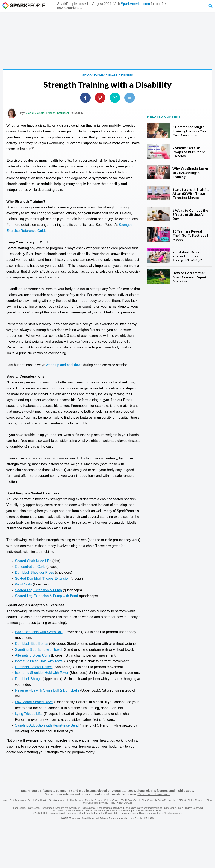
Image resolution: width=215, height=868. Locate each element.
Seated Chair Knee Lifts (33, 561)
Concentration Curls (30, 567)
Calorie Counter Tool (115, 800)
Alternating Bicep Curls (33, 655)
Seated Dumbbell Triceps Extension (42, 578)
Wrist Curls (23, 584)
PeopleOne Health (37, 800)
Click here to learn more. (154, 794)
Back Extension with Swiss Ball (39, 632)
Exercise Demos (94, 800)
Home (5, 800)
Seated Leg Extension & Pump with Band (47, 596)
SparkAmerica (56, 800)
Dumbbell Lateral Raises (34, 667)
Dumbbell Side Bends (32, 644)
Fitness (127, 75)
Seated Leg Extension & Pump (38, 590)
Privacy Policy (108, 803)
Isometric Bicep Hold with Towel (39, 661)
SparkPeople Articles (100, 75)
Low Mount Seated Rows (34, 702)
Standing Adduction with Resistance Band (47, 725)
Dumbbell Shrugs (28, 679)
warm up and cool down (64, 365)
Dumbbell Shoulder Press (35, 572)
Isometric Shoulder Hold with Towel (42, 673)
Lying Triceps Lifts (29, 714)
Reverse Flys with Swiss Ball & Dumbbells (47, 690)
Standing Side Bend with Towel (39, 650)
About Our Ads (125, 803)
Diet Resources (18, 800)
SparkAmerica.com (135, 4)
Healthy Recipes (74, 800)
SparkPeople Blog (137, 800)
